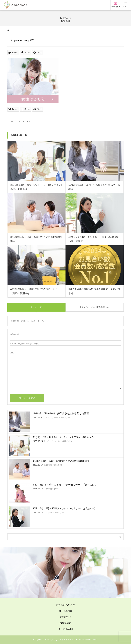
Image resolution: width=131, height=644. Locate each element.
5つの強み (65, 617)
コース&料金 (65, 611)
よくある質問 (65, 629)
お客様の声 (65, 623)
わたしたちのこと (65, 605)
